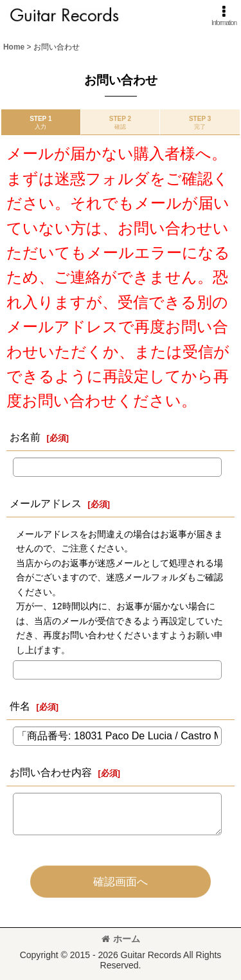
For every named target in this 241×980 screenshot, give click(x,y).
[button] (224, 16)
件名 (20, 706)
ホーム (121, 939)
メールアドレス (46, 503)
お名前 (25, 437)
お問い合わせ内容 (51, 772)
